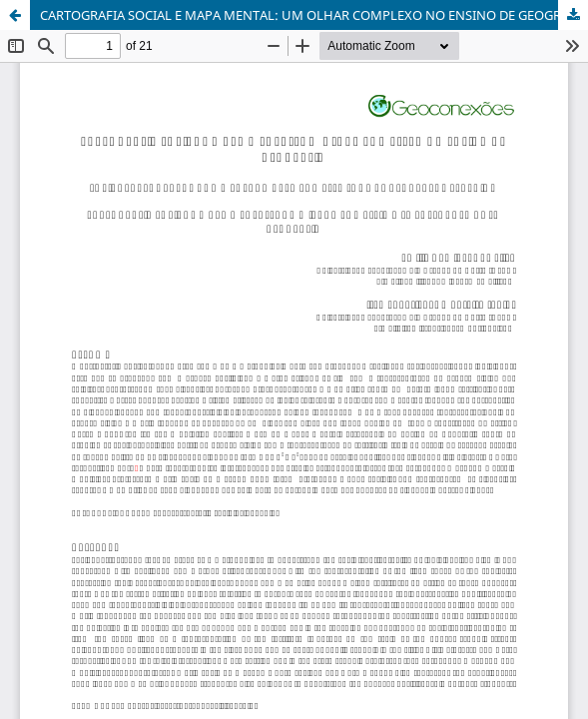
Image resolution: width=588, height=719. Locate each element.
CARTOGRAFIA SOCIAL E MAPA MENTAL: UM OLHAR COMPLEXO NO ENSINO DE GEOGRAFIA (314, 15)
